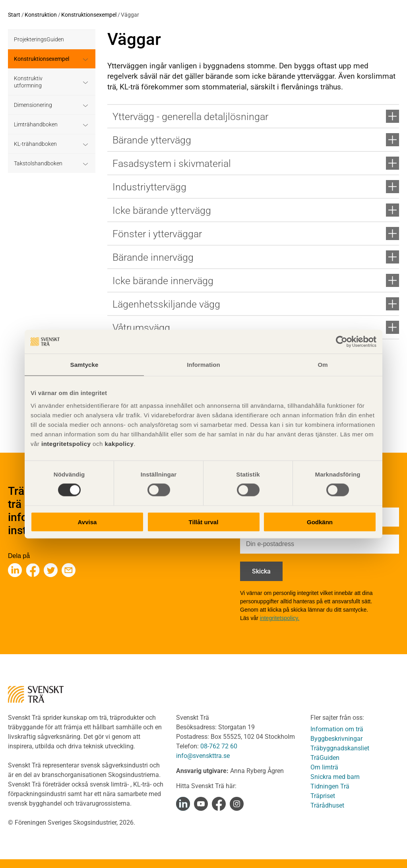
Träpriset (323, 796)
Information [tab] (203, 365)
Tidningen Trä (330, 786)
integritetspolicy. (280, 618)
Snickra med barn (335, 777)
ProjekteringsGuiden (39, 39)
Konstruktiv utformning (28, 82)
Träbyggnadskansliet (340, 748)
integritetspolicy (65, 443)
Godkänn (320, 522)
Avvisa (87, 522)
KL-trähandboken (35, 144)
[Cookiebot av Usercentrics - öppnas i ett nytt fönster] (342, 342)
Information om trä (337, 729)
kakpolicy (119, 443)
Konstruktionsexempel (89, 15)
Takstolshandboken (38, 163)
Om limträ (324, 767)
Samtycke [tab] (84, 365)
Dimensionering (33, 105)
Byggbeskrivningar (336, 739)
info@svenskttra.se (203, 756)
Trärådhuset (327, 805)
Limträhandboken (36, 124)
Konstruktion (41, 15)
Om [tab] (323, 365)
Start (14, 15)
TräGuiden (325, 758)
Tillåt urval (204, 522)
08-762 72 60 (219, 746)
